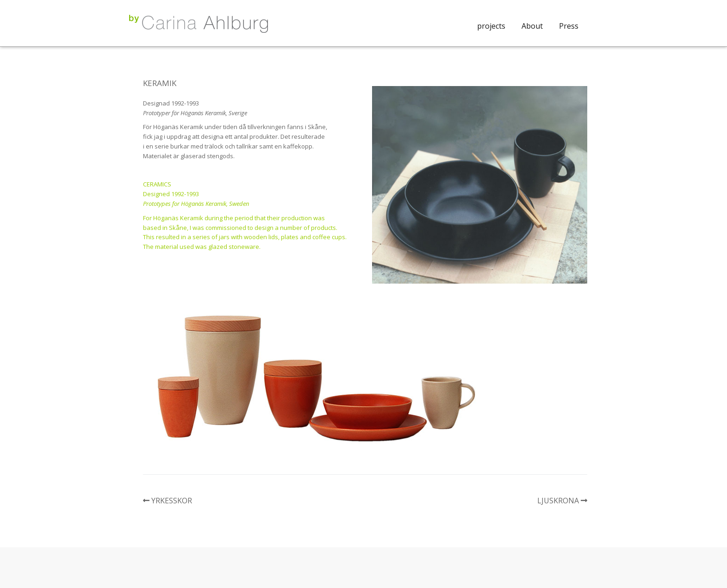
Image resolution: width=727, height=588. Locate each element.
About (532, 26)
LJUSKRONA (558, 501)
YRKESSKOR (172, 501)
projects (491, 26)
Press (569, 26)
